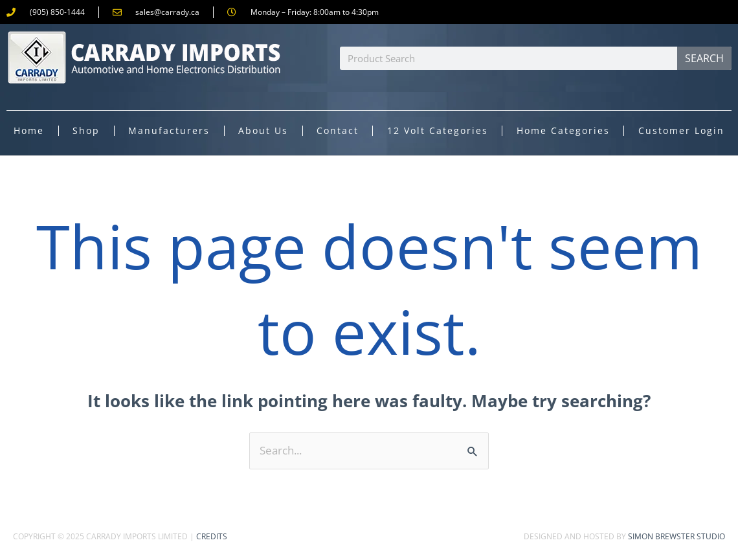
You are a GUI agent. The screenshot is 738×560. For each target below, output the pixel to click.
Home (29, 130)
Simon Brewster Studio (676, 536)
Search (704, 58)
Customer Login (681, 130)
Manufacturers (169, 130)
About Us (263, 130)
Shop (86, 130)
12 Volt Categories (438, 130)
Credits (212, 536)
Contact (338, 130)
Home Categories (563, 130)
